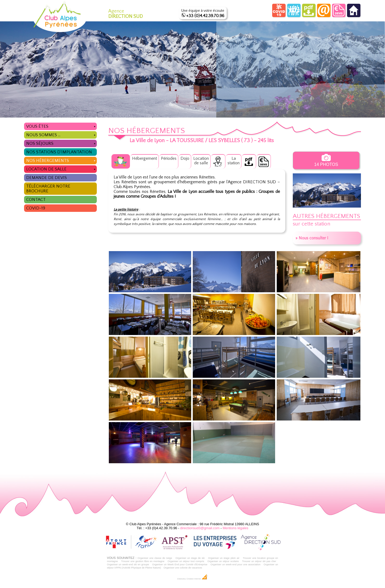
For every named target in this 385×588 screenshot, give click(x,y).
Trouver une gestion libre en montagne (143, 561)
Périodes (169, 158)
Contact (36, 200)
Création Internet (197, 579)
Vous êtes (61, 126)
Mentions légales (236, 528)
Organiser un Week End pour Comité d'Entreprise (180, 564)
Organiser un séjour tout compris (186, 561)
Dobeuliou (182, 579)
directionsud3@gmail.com (200, 528)
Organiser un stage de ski (190, 558)
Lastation (234, 161)
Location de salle (61, 168)
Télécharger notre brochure (48, 189)
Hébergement (145, 158)
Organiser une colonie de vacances (183, 568)
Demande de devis (47, 178)
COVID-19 (36, 208)
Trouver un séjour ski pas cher (259, 561)
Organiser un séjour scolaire (223, 561)
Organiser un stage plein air (224, 558)
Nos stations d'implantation (59, 152)
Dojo (185, 158)
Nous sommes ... (61, 134)
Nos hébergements (61, 160)
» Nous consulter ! (312, 238)
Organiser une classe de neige (155, 558)
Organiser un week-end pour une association (235, 564)
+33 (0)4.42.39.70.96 (205, 16)
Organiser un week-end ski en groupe (128, 564)
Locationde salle (201, 161)
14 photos (326, 160)
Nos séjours (61, 143)
